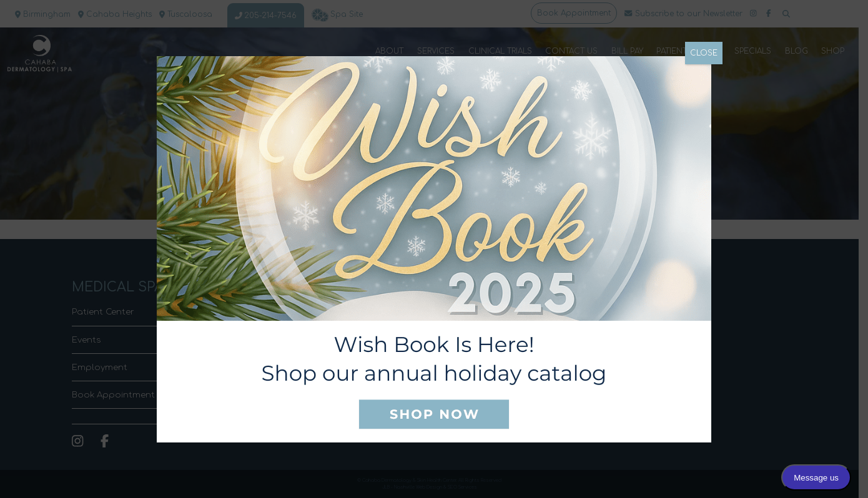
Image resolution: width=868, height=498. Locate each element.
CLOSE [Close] (704, 53)
